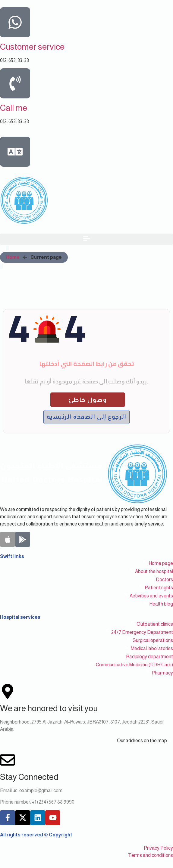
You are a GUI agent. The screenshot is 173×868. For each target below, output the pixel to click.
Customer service (32, 47)
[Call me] (15, 83)
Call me (14, 108)
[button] (86, 239)
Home (13, 257)
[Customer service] (15, 22)
